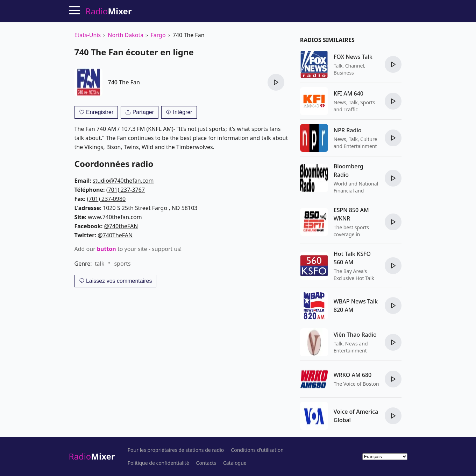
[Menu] (74, 10)
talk (100, 264)
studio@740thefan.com (123, 181)
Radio (92, 456)
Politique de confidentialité (158, 463)
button (106, 249)
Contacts (206, 463)
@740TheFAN (115, 235)
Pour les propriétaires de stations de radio (176, 450)
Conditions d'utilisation (257, 450)
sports (122, 264)
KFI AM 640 (349, 93)
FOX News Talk (353, 57)
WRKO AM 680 (353, 375)
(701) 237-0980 (106, 199)
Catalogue (235, 463)
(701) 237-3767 (126, 190)
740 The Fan (124, 82)
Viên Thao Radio (355, 335)
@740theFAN (121, 226)
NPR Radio (348, 130)
